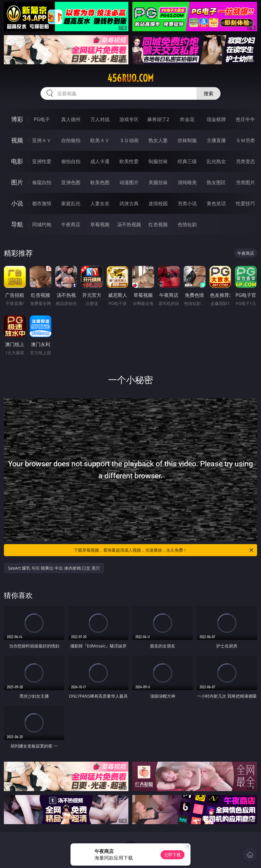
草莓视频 (100, 224)
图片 (17, 182)
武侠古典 (129, 203)
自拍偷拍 (71, 140)
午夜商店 (71, 224)
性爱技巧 (245, 203)
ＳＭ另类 (245, 140)
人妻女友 (100, 203)
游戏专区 (129, 119)
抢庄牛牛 (245, 119)
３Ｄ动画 (129, 140)
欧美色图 (100, 182)
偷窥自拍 (42, 182)
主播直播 (216, 140)
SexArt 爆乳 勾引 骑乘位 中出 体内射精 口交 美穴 (54, 568)
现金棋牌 (216, 119)
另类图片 (245, 182)
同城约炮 (42, 224)
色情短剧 (187, 224)
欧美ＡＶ (100, 140)
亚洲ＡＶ (42, 140)
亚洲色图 (71, 182)
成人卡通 (100, 161)
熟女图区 (216, 182)
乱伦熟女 (216, 161)
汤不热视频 (129, 224)
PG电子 (42, 119)
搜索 (208, 93)
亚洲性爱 (42, 161)
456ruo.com (130, 78)
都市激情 (42, 203)
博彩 (17, 119)
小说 (17, 203)
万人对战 (100, 119)
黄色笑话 (216, 203)
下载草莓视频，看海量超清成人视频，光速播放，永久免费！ (164, 550)
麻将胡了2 (158, 119)
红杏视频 (158, 224)
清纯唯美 (187, 182)
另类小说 (187, 203)
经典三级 (187, 161)
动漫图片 (129, 182)
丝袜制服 (187, 140)
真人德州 (71, 119)
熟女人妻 (158, 140)
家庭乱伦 (71, 203)
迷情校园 (158, 203)
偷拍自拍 (71, 161)
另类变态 (245, 161)
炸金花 (187, 119)
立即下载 (172, 855)
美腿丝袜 (158, 182)
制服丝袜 (158, 161)
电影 (17, 161)
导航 (17, 224)
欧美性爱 (129, 161)
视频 (17, 140)
